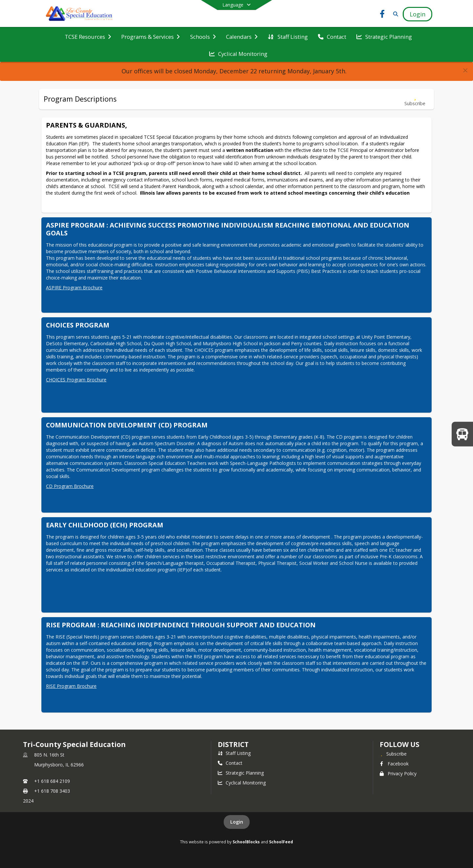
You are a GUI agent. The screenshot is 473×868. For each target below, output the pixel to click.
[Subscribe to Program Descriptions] (415, 99)
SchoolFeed (281, 842)
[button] (465, 71)
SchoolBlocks (246, 842)
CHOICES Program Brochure (76, 380)
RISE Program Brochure (71, 686)
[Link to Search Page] (394, 14)
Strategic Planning (241, 773)
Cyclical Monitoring (242, 783)
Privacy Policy (398, 773)
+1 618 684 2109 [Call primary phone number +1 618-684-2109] (52, 781)
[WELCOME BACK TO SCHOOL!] (462, 434)
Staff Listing (234, 753)
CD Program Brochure (70, 486)
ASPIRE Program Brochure (74, 288)
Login (237, 822)
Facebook (394, 764)
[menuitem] (88, 36)
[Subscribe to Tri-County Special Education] (393, 754)
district (233, 744)
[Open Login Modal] (417, 14)
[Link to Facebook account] (382, 15)
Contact (230, 763)
